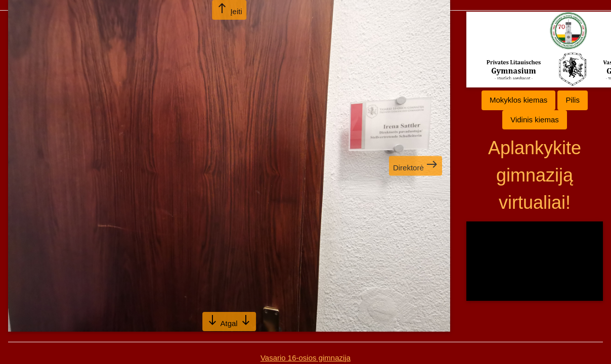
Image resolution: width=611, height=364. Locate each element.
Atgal (229, 321)
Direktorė (416, 165)
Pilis (573, 100)
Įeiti (229, 9)
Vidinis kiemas (535, 120)
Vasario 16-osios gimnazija (305, 358)
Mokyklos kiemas (518, 100)
